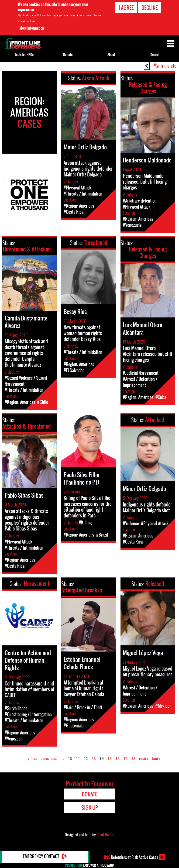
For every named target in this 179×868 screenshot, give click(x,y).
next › (144, 759)
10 (70, 759)
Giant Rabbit (105, 835)
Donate (68, 54)
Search (155, 54)
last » (156, 759)
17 (125, 759)
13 (94, 759)
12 (86, 759)
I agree (126, 7)
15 (110, 759)
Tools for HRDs (24, 54)
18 (133, 759)
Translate (168, 65)
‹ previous (49, 759)
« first (32, 759)
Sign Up (90, 807)
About (111, 54)
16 (117, 759)
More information (32, 28)
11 (78, 759)
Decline (150, 7)
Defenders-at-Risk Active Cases (131, 857)
